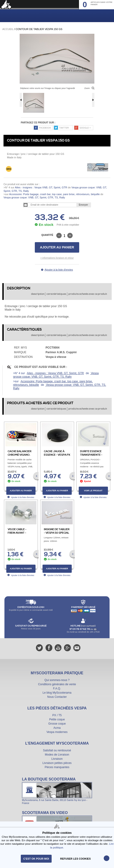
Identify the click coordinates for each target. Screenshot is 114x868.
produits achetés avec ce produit (88, 294)
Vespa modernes (57, 732)
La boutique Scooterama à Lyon (57, 791)
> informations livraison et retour (57, 258)
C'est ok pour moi (36, 859)
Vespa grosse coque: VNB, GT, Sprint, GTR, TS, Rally (34, 197)
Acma (57, 728)
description (38, 294)
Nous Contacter (57, 697)
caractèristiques (56, 294)
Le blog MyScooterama (57, 693)
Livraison (57, 759)
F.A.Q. (57, 688)
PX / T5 (57, 715)
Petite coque (57, 719)
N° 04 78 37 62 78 (80, 629)
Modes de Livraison (57, 755)
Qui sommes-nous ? (57, 680)
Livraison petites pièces (57, 763)
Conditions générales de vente (57, 684)
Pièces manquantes (57, 767)
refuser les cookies (76, 859)
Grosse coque (57, 724)
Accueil (8, 29)
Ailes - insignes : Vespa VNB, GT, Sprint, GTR (41, 187)
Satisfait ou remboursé (57, 750)
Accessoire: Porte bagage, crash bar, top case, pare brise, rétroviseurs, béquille (54, 194)
